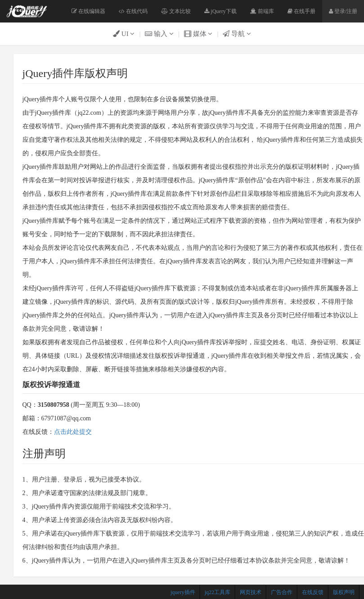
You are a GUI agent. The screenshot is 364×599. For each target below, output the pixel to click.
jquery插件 (183, 592)
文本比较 (176, 11)
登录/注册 (343, 11)
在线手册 (301, 11)
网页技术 (251, 592)
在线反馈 (313, 592)
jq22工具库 (218, 592)
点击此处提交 (73, 432)
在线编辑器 (88, 11)
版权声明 (344, 592)
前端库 (262, 11)
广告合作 (282, 592)
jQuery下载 (220, 11)
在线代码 (133, 11)
